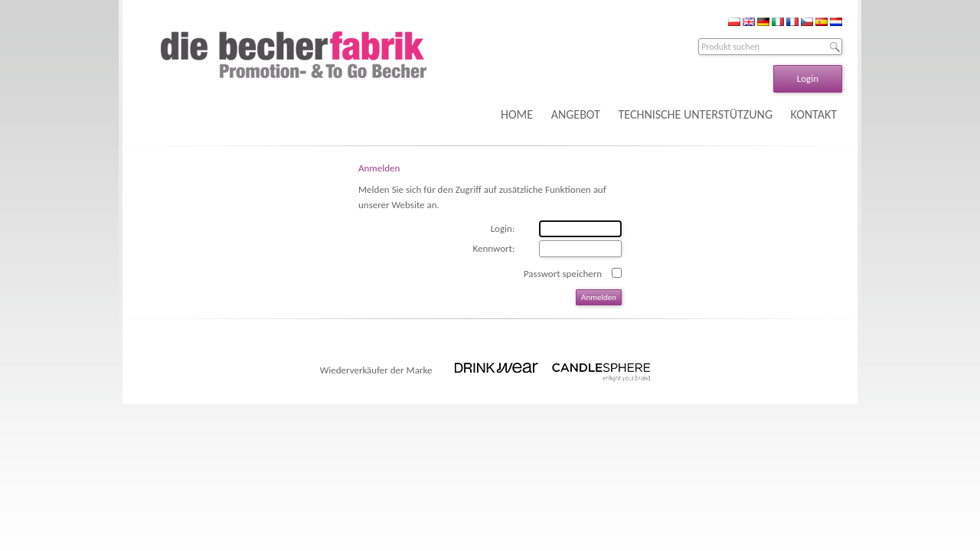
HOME (517, 114)
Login (808, 78)
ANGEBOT (576, 114)
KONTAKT (814, 114)
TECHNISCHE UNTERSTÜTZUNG (695, 114)
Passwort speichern (563, 274)
